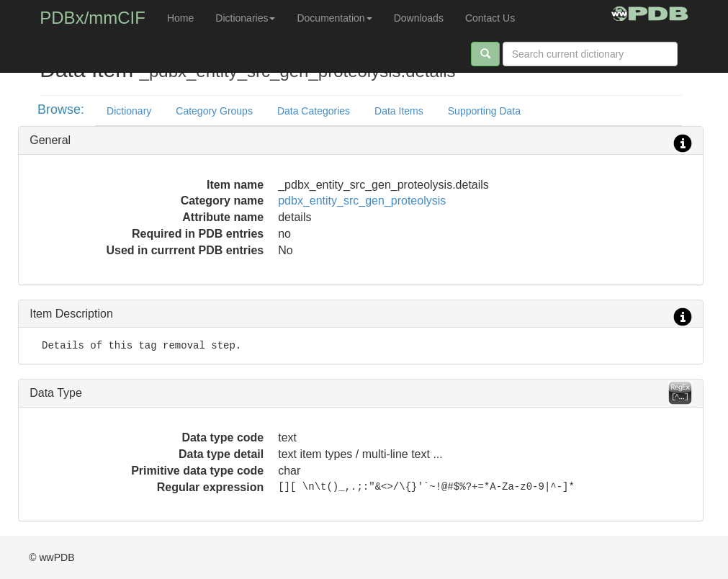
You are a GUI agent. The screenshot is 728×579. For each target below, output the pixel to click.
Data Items (399, 111)
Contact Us (490, 18)
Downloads (419, 18)
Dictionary (129, 111)
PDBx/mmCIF (93, 18)
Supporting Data (484, 111)
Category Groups (214, 111)
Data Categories (314, 111)
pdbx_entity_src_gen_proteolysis (362, 201)
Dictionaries (245, 18)
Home (180, 18)
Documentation (334, 18)
